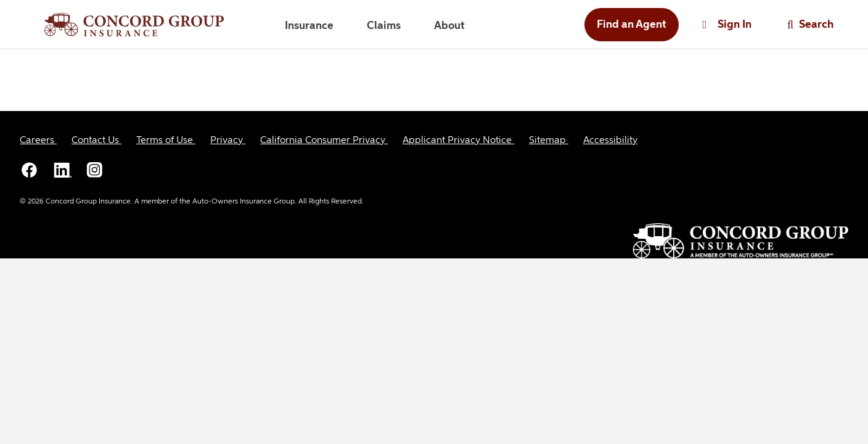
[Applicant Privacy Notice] (458, 141)
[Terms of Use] (166, 141)
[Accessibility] (610, 141)
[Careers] (38, 141)
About (449, 26)
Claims (384, 26)
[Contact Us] (96, 141)
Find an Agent (632, 25)
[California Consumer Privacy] (324, 141)
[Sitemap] (549, 141)
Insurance (309, 26)
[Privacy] (228, 141)
